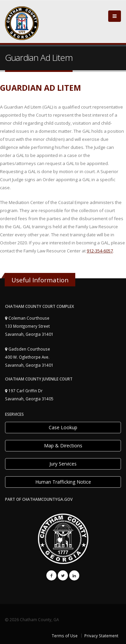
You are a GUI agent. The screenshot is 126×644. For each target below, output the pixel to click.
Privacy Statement (101, 636)
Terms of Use (65, 636)
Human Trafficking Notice (63, 482)
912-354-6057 (100, 251)
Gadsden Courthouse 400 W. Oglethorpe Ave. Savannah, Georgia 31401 (29, 357)
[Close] (115, 16)
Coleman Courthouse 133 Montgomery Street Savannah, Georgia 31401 (29, 326)
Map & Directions (63, 446)
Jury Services (63, 464)
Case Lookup (63, 427)
